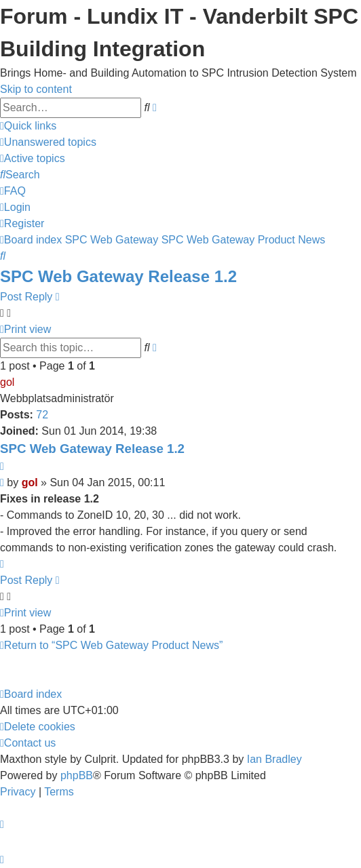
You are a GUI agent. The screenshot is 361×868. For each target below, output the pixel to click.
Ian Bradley (274, 759)
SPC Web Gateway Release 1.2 (118, 276)
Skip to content (36, 89)
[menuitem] (48, 142)
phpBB (77, 775)
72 (42, 415)
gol (7, 382)
